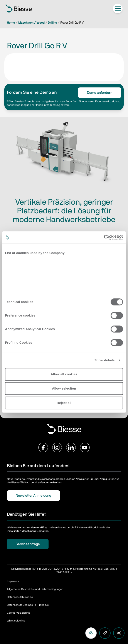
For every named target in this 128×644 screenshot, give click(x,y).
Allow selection (64, 388)
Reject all (64, 403)
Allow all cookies (64, 374)
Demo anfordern (100, 93)
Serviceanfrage (28, 544)
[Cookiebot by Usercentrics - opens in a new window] (104, 237)
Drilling (52, 23)
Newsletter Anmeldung (33, 496)
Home (11, 23)
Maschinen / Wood (31, 23)
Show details (105, 360)
